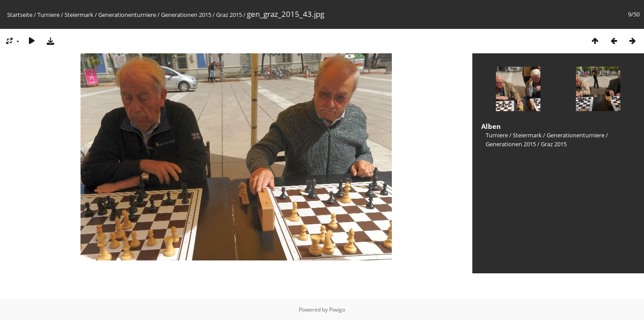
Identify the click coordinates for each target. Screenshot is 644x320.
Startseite (20, 15)
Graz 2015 (229, 15)
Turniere (48, 15)
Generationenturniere (127, 15)
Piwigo (337, 310)
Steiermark (79, 15)
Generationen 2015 (186, 15)
